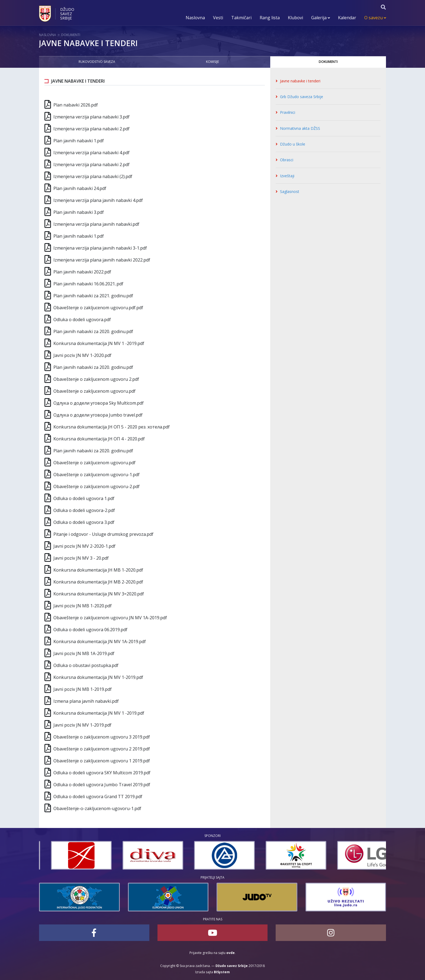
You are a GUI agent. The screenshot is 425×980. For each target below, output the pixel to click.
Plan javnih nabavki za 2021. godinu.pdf (93, 296)
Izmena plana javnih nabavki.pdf (86, 701)
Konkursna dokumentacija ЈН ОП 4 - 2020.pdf (99, 439)
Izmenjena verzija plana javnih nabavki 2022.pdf (102, 260)
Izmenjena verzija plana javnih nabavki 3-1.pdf (100, 248)
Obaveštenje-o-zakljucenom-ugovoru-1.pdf (97, 808)
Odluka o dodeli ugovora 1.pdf (84, 498)
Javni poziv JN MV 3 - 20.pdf (81, 558)
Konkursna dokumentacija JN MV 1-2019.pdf (98, 677)
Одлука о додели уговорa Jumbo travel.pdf (98, 415)
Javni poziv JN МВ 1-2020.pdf (83, 606)
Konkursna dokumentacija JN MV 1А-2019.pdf (100, 641)
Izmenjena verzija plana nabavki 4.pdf (91, 153)
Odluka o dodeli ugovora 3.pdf (84, 522)
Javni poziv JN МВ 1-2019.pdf (83, 689)
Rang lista (270, 18)
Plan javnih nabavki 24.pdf (80, 188)
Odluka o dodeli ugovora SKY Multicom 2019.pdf (102, 773)
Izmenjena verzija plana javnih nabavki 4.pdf (98, 200)
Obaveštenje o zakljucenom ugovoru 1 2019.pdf (102, 761)
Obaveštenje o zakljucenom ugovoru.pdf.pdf (98, 308)
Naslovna (195, 18)
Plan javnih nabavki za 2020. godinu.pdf (93, 331)
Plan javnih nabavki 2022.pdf (82, 272)
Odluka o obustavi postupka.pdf (86, 665)
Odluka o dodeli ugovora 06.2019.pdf (90, 630)
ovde (231, 953)
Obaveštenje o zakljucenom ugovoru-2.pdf (96, 486)
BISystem (222, 972)
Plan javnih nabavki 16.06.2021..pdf (88, 284)
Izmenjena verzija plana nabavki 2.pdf (91, 129)
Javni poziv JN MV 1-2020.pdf (82, 355)
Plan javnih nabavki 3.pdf (79, 212)
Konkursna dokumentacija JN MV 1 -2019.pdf (99, 343)
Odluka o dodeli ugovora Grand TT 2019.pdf (98, 797)
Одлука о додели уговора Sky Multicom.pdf (99, 403)
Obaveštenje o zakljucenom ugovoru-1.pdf (96, 475)
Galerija (321, 18)
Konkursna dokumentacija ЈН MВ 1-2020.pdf (98, 570)
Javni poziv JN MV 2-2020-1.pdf (84, 546)
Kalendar (347, 18)
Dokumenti (71, 35)
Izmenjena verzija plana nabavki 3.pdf (91, 117)
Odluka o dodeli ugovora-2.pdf (84, 510)
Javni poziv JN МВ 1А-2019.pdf (84, 653)
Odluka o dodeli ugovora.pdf (82, 320)
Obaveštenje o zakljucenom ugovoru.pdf (94, 391)
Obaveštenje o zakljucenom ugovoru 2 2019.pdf (102, 749)
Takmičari (241, 18)
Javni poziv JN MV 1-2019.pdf (82, 725)
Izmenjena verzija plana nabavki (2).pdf (93, 176)
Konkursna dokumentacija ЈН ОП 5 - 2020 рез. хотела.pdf (112, 427)
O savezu (375, 18)
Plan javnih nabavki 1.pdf (79, 141)
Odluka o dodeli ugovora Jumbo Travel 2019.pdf (102, 785)
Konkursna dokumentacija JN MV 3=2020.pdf (99, 594)
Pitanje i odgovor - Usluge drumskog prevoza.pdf (103, 534)
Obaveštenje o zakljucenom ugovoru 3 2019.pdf (102, 737)
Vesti (218, 18)
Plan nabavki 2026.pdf (76, 105)
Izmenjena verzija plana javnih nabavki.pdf (96, 224)
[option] (69, 855)
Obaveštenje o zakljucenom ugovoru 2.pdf (96, 379)
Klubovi (295, 18)
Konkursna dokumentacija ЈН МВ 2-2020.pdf (98, 582)
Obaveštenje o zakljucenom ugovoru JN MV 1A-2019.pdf (110, 618)
